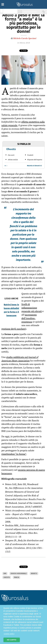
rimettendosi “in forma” (14, 454)
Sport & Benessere (11, 25)
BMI (5, 574)
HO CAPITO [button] (12, 640)
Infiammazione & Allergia (12, 16)
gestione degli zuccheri (13, 329)
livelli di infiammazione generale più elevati (32, 308)
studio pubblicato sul (20, 359)
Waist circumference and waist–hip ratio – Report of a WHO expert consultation (23, 514)
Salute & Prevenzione (12, 11)
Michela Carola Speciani (25, 38)
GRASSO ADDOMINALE (19, 574)
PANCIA (17, 577)
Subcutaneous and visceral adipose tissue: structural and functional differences (24, 529)
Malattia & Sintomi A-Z (34, 166)
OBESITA (7, 577)
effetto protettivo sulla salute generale (23, 123)
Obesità (11, 149)
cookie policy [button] (9, 634)
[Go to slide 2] (7, 166)
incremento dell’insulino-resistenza (29, 318)
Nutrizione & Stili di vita (12, 20)
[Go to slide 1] (5, 166)
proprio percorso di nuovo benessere (23, 472)
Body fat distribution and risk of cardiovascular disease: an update (24, 544)
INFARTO (34, 574)
